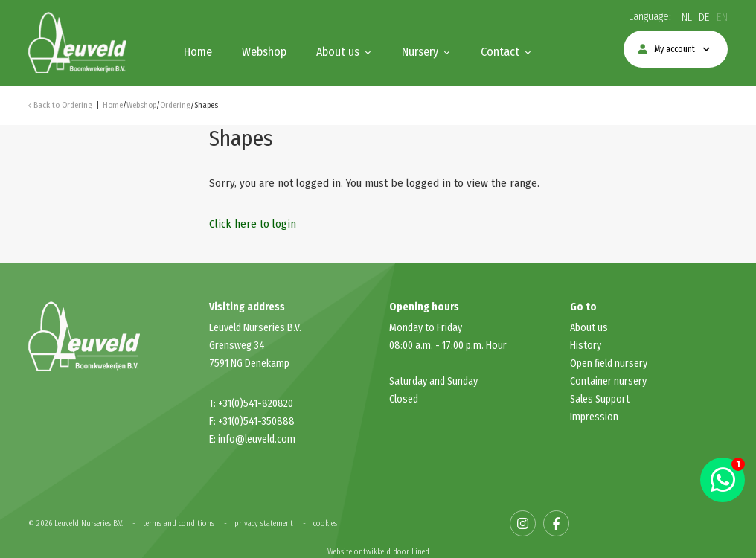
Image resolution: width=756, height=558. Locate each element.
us (603, 328)
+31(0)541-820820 (256, 404)
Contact (500, 52)
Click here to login (253, 224)
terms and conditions (179, 523)
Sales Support (600, 399)
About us (338, 52)
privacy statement (264, 523)
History (586, 346)
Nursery (420, 52)
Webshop (264, 52)
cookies (325, 523)
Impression (594, 417)
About (584, 328)
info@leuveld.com (257, 439)
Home (198, 52)
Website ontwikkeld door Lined (378, 552)
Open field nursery (609, 363)
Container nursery (608, 381)
